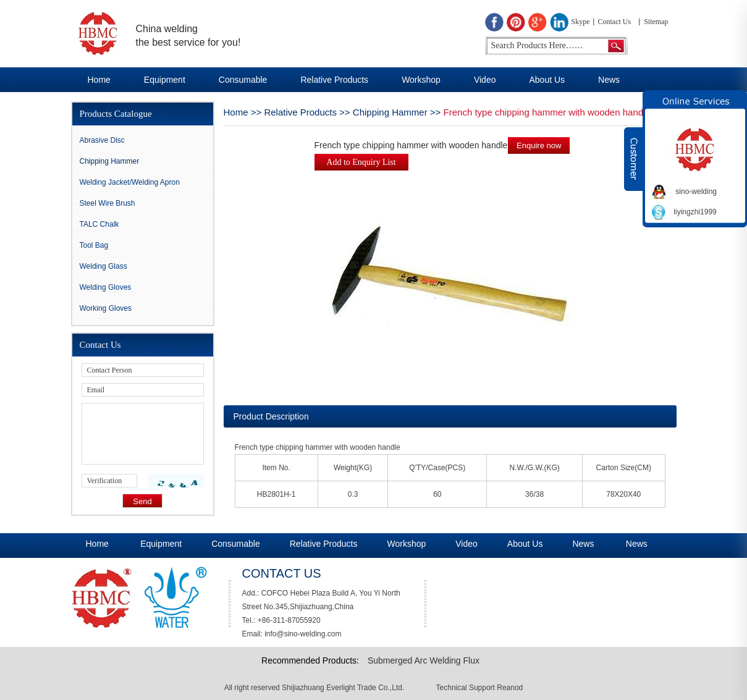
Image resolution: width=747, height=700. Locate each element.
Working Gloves (106, 308)
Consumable (243, 80)
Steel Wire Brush (108, 203)
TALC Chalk (99, 224)
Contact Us (615, 22)
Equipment (165, 80)
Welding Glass (103, 266)
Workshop (421, 80)
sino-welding (696, 192)
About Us (547, 80)
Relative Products (334, 80)
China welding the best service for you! (188, 36)
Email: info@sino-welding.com (292, 634)
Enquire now (539, 145)
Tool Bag (94, 245)
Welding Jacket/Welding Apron (130, 182)
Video (485, 80)
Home (99, 80)
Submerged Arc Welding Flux (424, 660)
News (609, 80)
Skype (581, 22)
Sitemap (656, 22)
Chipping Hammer (390, 112)
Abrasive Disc (102, 140)
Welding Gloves (106, 287)
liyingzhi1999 (695, 212)
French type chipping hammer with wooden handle (547, 112)
